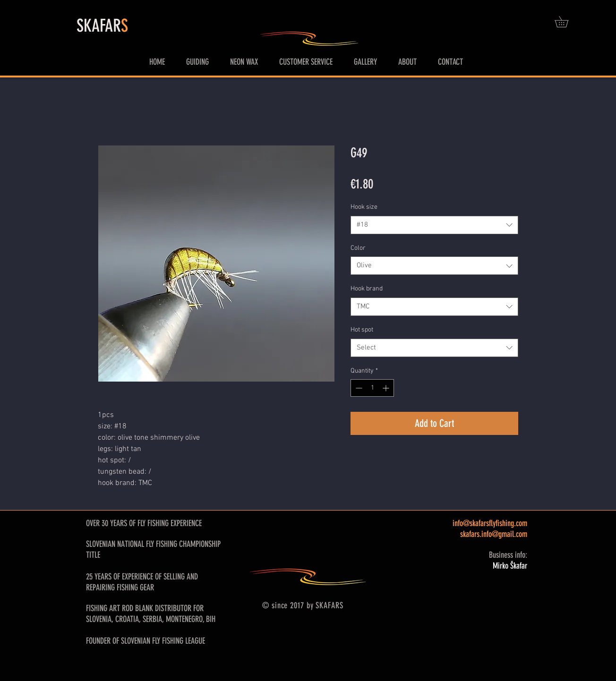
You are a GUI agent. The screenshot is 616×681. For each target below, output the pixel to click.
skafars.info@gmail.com (494, 534)
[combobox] (434, 225)
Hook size (364, 207)
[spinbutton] (372, 388)
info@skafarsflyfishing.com (490, 523)
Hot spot (362, 330)
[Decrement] (358, 388)
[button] (567, 22)
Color (358, 248)
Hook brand (367, 289)
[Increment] (387, 388)
